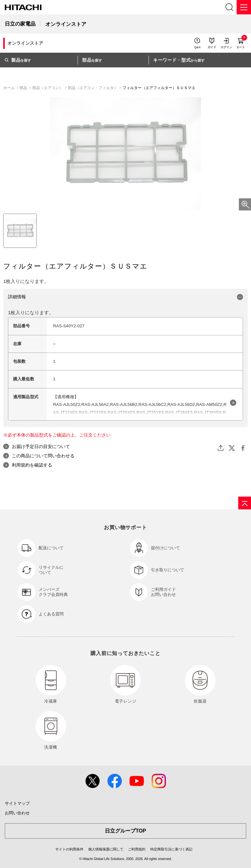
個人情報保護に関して (106, 849)
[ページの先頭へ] (245, 503)
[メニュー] (244, 7)
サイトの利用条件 (69, 849)
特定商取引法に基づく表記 (171, 849)
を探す (18, 60)
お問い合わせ (17, 813)
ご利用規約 (137, 849)
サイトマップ (17, 803)
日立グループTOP (125, 831)
